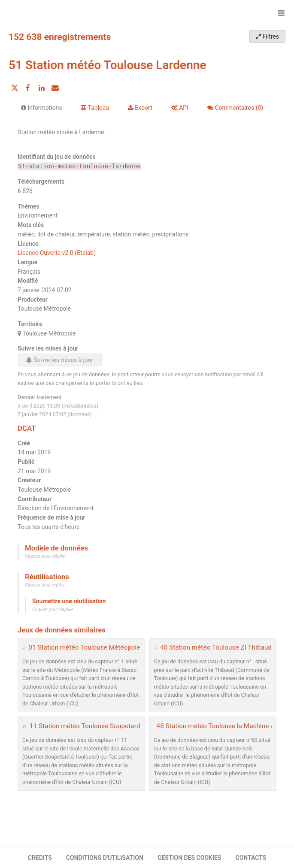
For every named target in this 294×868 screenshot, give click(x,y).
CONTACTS (251, 858)
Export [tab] (140, 108)
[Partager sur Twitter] (15, 88)
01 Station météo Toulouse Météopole (84, 647)
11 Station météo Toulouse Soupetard (85, 726)
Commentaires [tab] (235, 108)
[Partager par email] (55, 88)
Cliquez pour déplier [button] (45, 556)
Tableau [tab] (95, 108)
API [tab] (180, 108)
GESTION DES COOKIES (189, 858)
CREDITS (40, 858)
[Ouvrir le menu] (281, 13)
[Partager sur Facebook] (28, 88)
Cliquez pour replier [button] (45, 585)
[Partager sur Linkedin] (42, 88)
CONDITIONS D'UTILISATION (105, 858)
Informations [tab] (41, 108)
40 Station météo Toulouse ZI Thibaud (216, 647)
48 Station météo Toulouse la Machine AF (218, 726)
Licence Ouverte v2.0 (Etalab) (57, 253)
